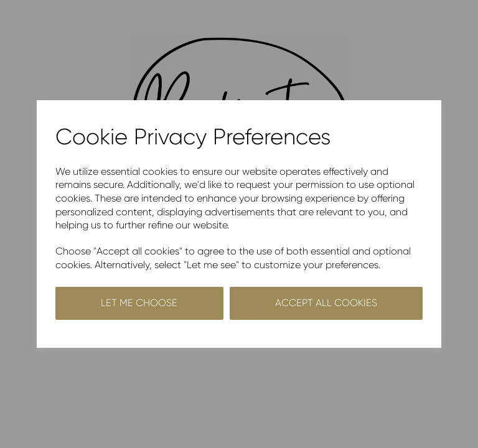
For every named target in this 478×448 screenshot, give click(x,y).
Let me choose (139, 303)
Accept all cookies (326, 303)
